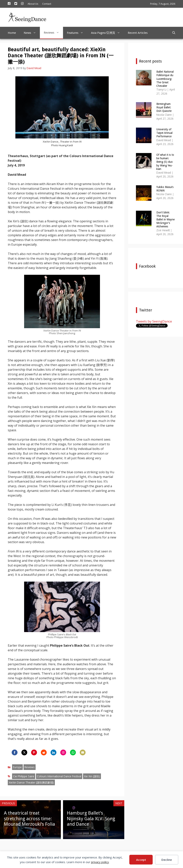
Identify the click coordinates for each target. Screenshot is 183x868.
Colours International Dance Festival (59, 776)
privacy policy (100, 862)
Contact (47, 4)
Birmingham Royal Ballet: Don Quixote (164, 107)
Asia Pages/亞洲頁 (107, 33)
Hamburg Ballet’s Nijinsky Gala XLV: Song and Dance (91, 819)
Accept (141, 860)
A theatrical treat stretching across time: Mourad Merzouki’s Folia (29, 819)
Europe (17, 767)
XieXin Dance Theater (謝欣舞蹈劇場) (31, 782)
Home (12, 33)
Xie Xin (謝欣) (92, 776)
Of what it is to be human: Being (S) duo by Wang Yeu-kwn (165, 162)
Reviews (53, 33)
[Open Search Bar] (174, 33)
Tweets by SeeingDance (154, 321)
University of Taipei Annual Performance (164, 133)
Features (77, 33)
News (32, 33)
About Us (33, 4)
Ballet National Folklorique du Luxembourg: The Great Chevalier (165, 79)
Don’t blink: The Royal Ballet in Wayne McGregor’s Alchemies (165, 220)
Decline (167, 860)
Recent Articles (138, 33)
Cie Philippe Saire (24, 776)
